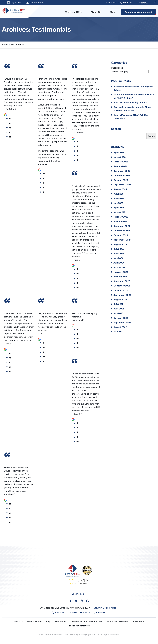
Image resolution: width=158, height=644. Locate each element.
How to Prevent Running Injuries (130, 103)
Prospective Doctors (79, 626)
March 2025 (119, 213)
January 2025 (120, 222)
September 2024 (122, 240)
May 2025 (118, 203)
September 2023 (122, 295)
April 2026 (119, 153)
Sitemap (58, 635)
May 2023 (118, 314)
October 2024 (121, 236)
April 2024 (119, 263)
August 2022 (120, 327)
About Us (96, 12)
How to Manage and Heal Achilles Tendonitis (131, 117)
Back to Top (79, 594)
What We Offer (74, 12)
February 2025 (121, 217)
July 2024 (119, 249)
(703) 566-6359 (119, 3)
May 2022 (118, 332)
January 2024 (120, 277)
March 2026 (119, 157)
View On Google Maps (106, 608)
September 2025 (122, 185)
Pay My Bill (14, 3)
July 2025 (118, 194)
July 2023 (118, 304)
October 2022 (121, 318)
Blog (112, 12)
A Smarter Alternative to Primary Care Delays (133, 89)
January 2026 (120, 167)
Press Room (138, 622)
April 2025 (119, 208)
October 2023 (121, 291)
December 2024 (122, 226)
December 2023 (122, 281)
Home (5, 45)
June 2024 (119, 254)
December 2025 (122, 171)
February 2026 (121, 162)
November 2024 (122, 231)
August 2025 (120, 190)
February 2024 (121, 272)
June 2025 (119, 199)
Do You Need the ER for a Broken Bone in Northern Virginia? (134, 96)
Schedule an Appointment (139, 12)
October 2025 (121, 180)
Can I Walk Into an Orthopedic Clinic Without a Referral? (132, 109)
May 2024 (118, 259)
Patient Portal (35, 3)
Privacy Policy (71, 635)
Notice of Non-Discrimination (87, 622)
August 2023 (120, 300)
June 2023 (119, 309)
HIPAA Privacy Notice (117, 622)
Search (116, 129)
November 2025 (122, 176)
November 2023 (122, 286)
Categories (117, 68)
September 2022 (122, 323)
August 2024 (120, 245)
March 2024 (120, 268)
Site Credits (45, 635)
